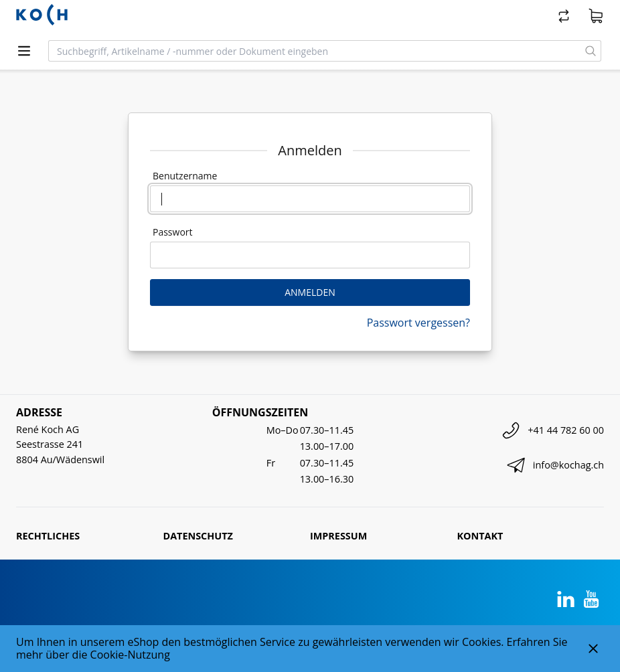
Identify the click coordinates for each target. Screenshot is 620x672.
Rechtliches (48, 536)
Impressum (338, 536)
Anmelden (310, 292)
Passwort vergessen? (418, 323)
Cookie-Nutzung (130, 655)
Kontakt (480, 536)
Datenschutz (198, 536)
